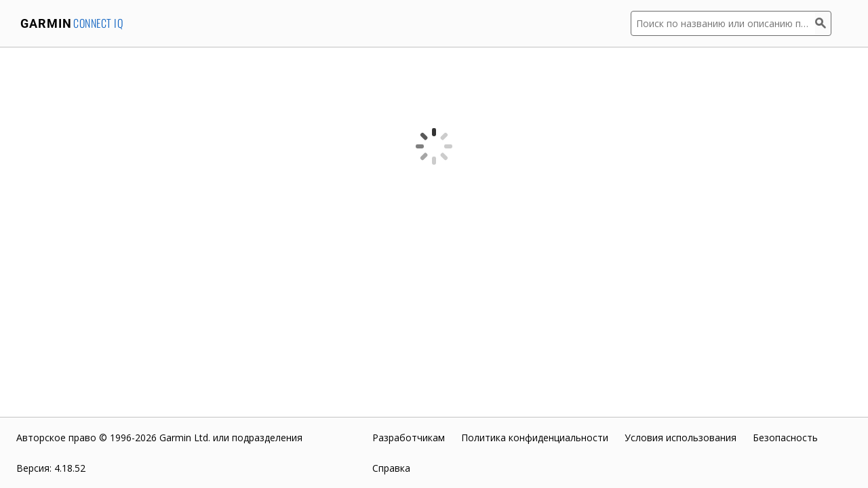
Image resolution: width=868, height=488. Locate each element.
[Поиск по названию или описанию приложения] (723, 23)
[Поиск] (823, 23)
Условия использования (680, 438)
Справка (391, 468)
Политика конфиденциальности (535, 438)
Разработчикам (409, 438)
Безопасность (785, 438)
